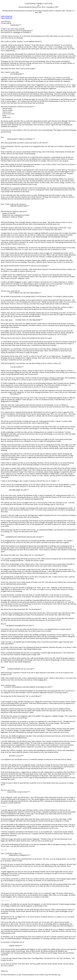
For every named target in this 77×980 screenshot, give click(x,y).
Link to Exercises (6, 18)
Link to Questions (7, 16)
